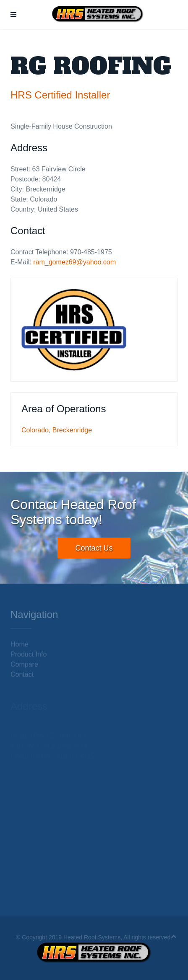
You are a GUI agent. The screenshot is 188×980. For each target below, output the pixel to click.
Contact (22, 674)
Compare (24, 664)
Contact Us (94, 548)
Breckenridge (72, 430)
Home (20, 644)
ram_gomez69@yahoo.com (74, 262)
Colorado (35, 430)
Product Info (29, 654)
